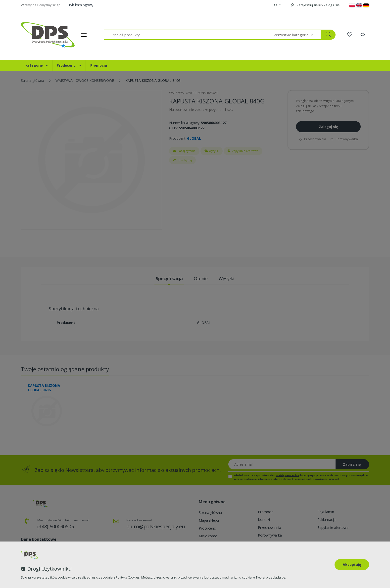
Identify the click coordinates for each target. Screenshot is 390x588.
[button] (276, 5)
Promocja (99, 65)
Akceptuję (352, 565)
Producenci (67, 65)
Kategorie (35, 65)
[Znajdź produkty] (189, 35)
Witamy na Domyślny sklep (41, 5)
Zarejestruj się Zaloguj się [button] (315, 5)
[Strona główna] (40, 35)
